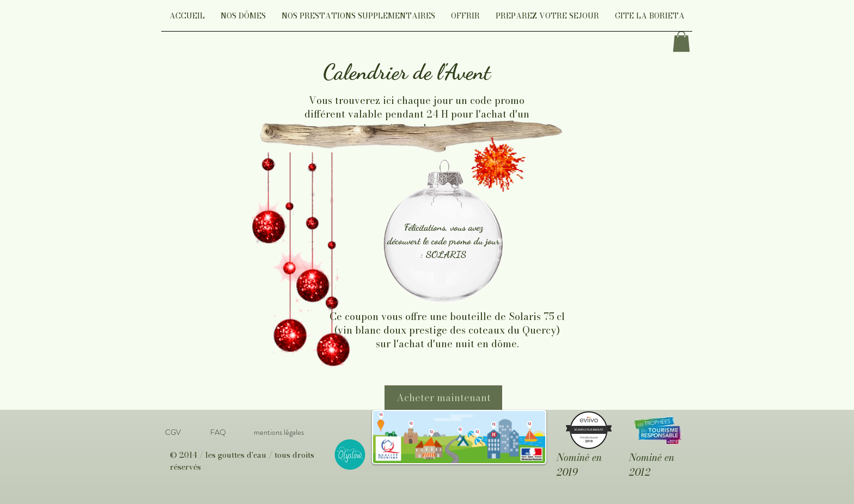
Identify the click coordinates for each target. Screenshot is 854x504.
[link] (681, 41)
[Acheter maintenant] (443, 398)
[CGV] (173, 433)
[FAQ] (218, 433)
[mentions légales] (279, 433)
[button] (243, 19)
